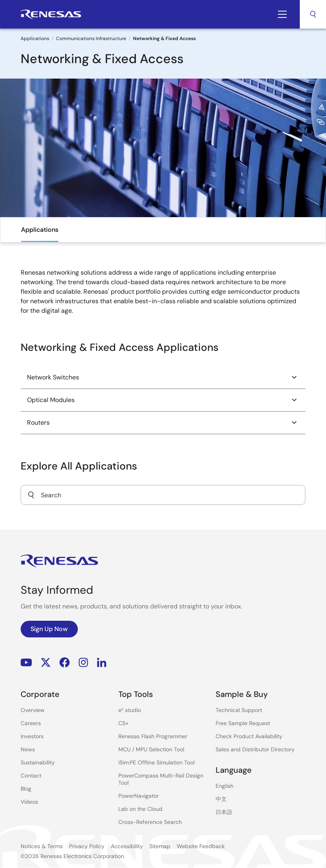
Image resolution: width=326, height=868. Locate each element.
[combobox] (163, 495)
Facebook (65, 663)
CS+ (123, 723)
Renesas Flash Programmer (153, 736)
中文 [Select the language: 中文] (221, 799)
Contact (31, 776)
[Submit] (31, 495)
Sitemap (160, 846)
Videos (29, 802)
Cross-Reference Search (150, 822)
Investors (32, 736)
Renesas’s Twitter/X (46, 663)
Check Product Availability (249, 736)
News (28, 749)
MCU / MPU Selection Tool (151, 749)
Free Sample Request (243, 723)
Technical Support (239, 710)
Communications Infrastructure (91, 38)
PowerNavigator (139, 796)
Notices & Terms (42, 846)
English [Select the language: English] (225, 786)
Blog (26, 789)
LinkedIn (102, 663)
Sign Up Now (49, 629)
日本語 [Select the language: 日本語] (224, 812)
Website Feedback (201, 846)
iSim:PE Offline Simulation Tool (156, 762)
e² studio (130, 710)
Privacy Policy (87, 846)
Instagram (83, 663)
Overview (33, 710)
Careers (31, 723)
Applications (35, 38)
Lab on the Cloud (140, 809)
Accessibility (127, 846)
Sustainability (38, 762)
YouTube (26, 663)
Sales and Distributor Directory (255, 749)
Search (313, 14)
